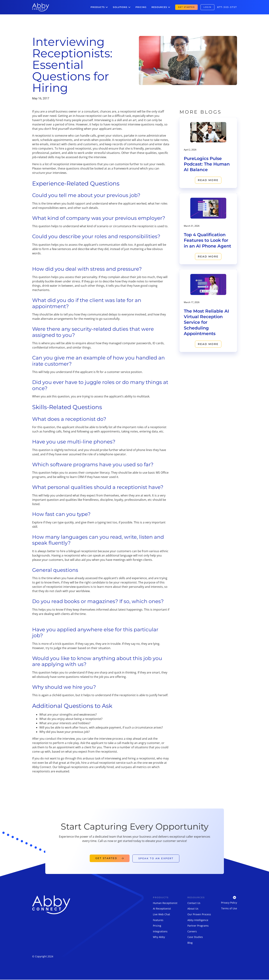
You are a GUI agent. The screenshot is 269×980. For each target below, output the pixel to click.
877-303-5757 (227, 7)
